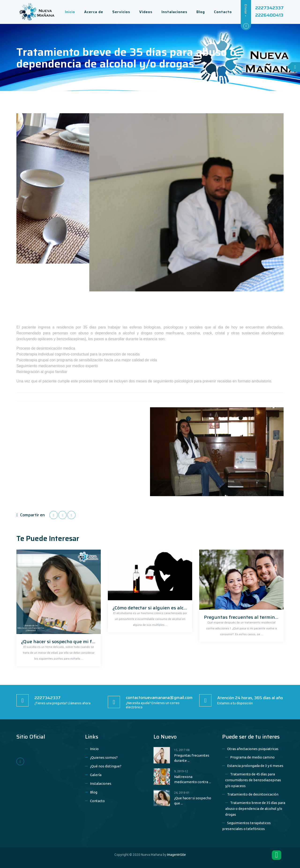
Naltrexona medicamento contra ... (193, 779)
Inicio (94, 749)
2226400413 (269, 15)
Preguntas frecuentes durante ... (192, 758)
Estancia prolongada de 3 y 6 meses (255, 766)
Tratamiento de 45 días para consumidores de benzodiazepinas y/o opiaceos (253, 780)
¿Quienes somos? (104, 757)
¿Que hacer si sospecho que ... (193, 801)
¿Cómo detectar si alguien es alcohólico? (157, 608)
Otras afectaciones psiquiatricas (253, 749)
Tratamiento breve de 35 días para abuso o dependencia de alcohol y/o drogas (255, 809)
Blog (94, 792)
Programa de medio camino (252, 757)
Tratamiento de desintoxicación (253, 794)
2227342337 (269, 8)
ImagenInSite (176, 855)
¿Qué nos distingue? (106, 766)
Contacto (97, 801)
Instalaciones (101, 783)
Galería (96, 775)
